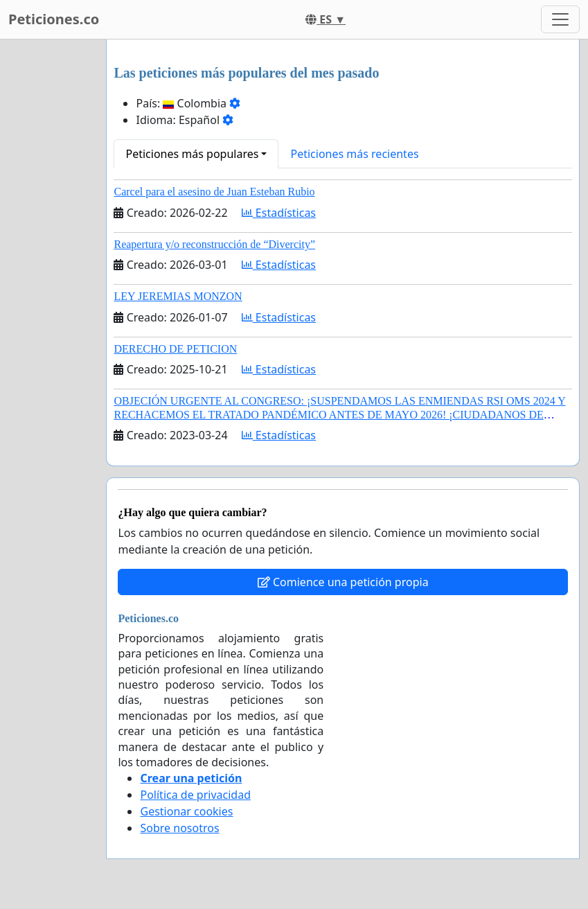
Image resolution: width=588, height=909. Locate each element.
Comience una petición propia (343, 582)
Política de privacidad (195, 795)
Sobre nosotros (179, 828)
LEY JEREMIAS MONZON (178, 296)
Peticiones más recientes (354, 154)
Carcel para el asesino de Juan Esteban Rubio (214, 192)
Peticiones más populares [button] (192, 154)
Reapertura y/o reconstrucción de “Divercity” (214, 244)
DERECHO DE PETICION (175, 349)
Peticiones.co (54, 19)
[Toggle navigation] (560, 19)
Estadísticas (279, 213)
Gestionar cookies (186, 811)
